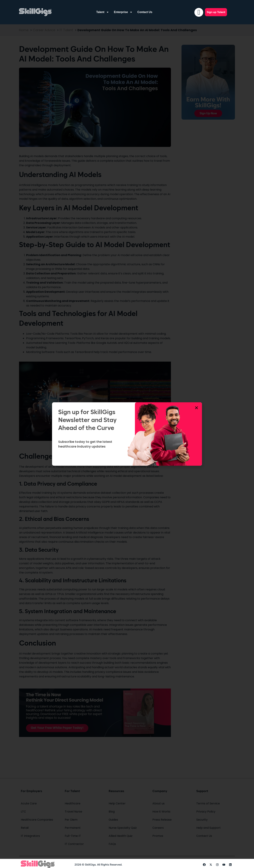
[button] (196, 408)
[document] (127, 434)
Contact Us (145, 12)
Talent (103, 12)
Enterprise (123, 12)
